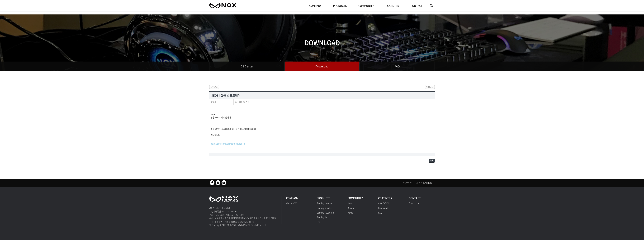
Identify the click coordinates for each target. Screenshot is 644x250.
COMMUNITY (367, 6)
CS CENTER (393, 6)
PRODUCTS (341, 6)
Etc (318, 225)
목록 (431, 163)
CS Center (247, 66)
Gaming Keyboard (325, 215)
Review (351, 211)
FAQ (397, 66)
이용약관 (407, 186)
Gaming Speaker (325, 211)
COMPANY (316, 6)
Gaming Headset (325, 206)
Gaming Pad (322, 220)
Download (322, 66)
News (350, 206)
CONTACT (417, 6)
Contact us (414, 206)
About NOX (291, 206)
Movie (350, 215)
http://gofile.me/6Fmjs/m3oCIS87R (228, 145)
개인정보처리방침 (425, 186)
